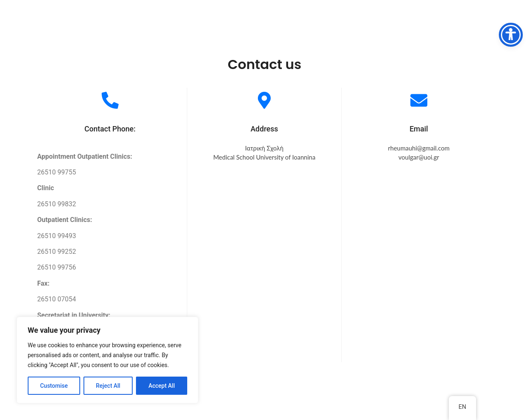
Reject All (108, 386)
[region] (107, 360)
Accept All (162, 386)
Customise (54, 386)
